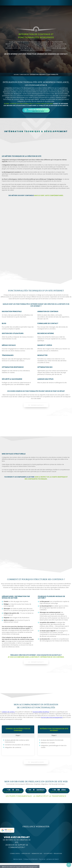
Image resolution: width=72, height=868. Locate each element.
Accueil (16, 74)
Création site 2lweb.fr (53, 857)
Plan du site (42, 857)
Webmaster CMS (37, 851)
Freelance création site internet (23, 655)
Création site (25, 74)
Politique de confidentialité (31, 857)
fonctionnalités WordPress (41, 712)
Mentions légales (18, 857)
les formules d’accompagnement (52, 717)
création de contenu (8, 712)
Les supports (48, 851)
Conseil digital (15, 851)
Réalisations (58, 851)
